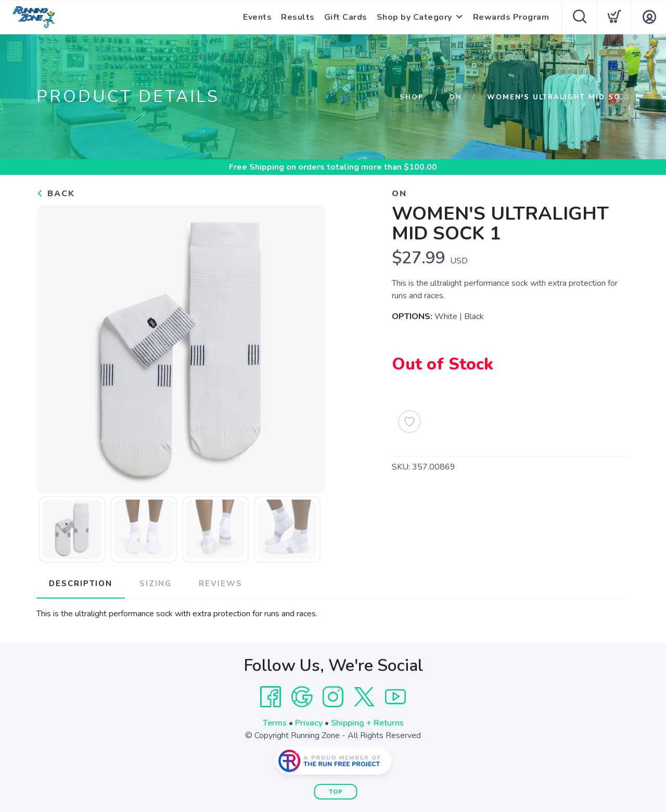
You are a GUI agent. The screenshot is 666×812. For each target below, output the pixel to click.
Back (56, 194)
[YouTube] (395, 697)
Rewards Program (511, 17)
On (456, 97)
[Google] (302, 697)
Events (257, 17)
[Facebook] (271, 697)
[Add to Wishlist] (409, 422)
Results (298, 17)
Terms (275, 723)
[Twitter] (364, 697)
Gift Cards (346, 17)
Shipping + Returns (367, 723)
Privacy (309, 723)
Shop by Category (414, 17)
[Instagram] (333, 697)
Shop (412, 97)
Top (336, 792)
